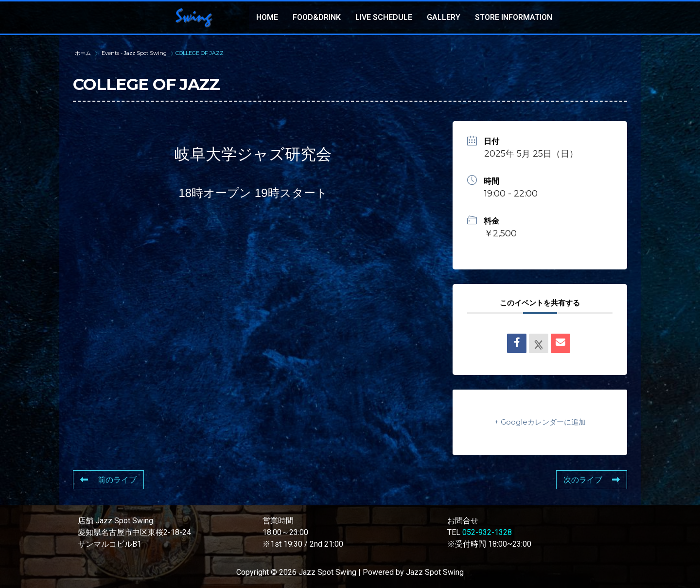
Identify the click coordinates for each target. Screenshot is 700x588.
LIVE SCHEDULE (384, 17)
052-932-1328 (487, 532)
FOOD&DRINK (317, 17)
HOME (267, 17)
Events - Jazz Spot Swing (134, 53)
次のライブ (592, 480)
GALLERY (444, 17)
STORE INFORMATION (514, 17)
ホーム (84, 53)
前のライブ (108, 480)
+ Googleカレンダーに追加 (540, 422)
